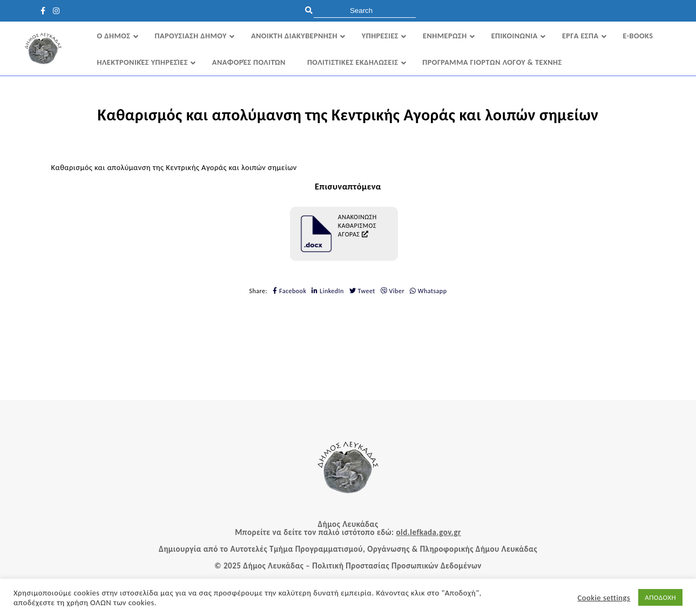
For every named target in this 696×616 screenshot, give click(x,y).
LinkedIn (328, 291)
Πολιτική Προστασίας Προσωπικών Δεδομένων (397, 566)
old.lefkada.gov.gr (428, 532)
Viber (393, 291)
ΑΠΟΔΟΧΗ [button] (660, 597)
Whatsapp (428, 291)
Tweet (362, 291)
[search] (365, 11)
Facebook (289, 291)
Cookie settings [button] (604, 598)
